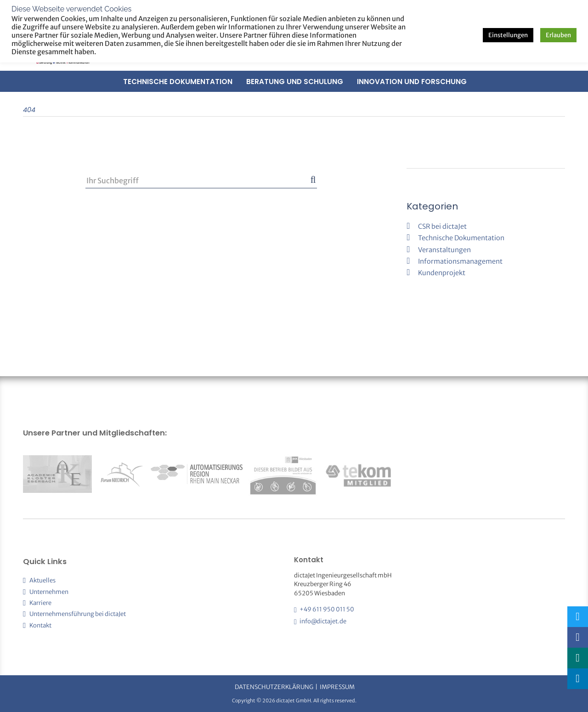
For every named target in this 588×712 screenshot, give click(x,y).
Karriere (40, 603)
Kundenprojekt (442, 273)
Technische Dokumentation (178, 82)
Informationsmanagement (460, 261)
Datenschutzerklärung (274, 687)
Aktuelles (42, 580)
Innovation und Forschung (412, 82)
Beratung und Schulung (295, 82)
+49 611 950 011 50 (327, 609)
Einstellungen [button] (508, 35)
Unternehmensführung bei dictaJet (78, 614)
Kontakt (40, 625)
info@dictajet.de (323, 621)
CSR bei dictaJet (442, 226)
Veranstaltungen (444, 250)
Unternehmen (49, 592)
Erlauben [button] (558, 35)
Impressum (337, 687)
